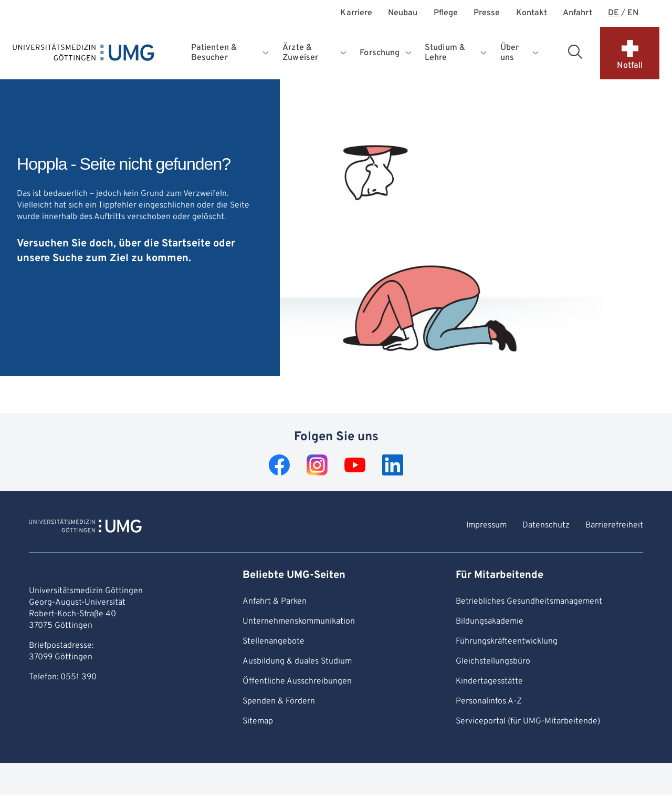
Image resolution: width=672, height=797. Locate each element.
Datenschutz (546, 525)
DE (613, 13)
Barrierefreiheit (614, 525)
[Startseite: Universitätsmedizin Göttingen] (83, 55)
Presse (487, 13)
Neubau (403, 13)
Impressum (486, 525)
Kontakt (532, 13)
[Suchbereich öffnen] (575, 51)
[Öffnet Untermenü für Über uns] (536, 53)
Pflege (446, 13)
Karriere (356, 13)
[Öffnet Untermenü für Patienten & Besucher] (267, 53)
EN (633, 13)
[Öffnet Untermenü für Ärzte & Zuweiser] (344, 53)
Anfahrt (577, 13)
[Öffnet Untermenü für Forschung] (409, 53)
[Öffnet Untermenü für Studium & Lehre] (484, 53)
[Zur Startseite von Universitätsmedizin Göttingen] (85, 527)
